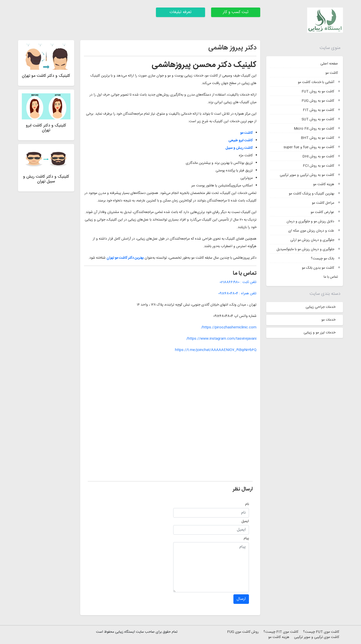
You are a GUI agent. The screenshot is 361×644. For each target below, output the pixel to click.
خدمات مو (328, 320)
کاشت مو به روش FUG (318, 101)
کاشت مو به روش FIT (319, 110)
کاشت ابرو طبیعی (241, 140)
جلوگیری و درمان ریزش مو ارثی (312, 240)
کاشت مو (332, 73)
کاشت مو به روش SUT (318, 119)
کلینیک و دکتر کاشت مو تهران (46, 76)
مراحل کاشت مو (323, 203)
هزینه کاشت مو (324, 184)
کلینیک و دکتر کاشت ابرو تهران (46, 128)
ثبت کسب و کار (236, 12)
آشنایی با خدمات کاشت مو (316, 82)
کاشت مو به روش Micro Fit (314, 129)
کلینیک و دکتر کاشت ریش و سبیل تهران (46, 179)
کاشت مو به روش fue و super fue (309, 147)
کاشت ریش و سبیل (239, 148)
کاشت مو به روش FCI (319, 166)
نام (247, 504)
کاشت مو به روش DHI (318, 157)
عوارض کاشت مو (322, 212)
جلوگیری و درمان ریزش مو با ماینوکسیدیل (305, 249)
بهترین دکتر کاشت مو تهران (125, 258)
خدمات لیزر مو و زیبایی (320, 333)
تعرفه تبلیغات (180, 12)
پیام (246, 538)
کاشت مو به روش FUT (318, 92)
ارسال (241, 599)
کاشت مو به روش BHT (318, 138)
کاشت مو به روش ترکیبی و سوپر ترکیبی (307, 175)
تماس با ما (331, 277)
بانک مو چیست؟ (323, 259)
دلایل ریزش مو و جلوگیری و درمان (310, 222)
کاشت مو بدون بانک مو (318, 268)
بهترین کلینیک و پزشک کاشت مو (311, 194)
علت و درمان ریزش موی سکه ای (311, 231)
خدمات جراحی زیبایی (321, 307)
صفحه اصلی (329, 64)
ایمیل (245, 521)
